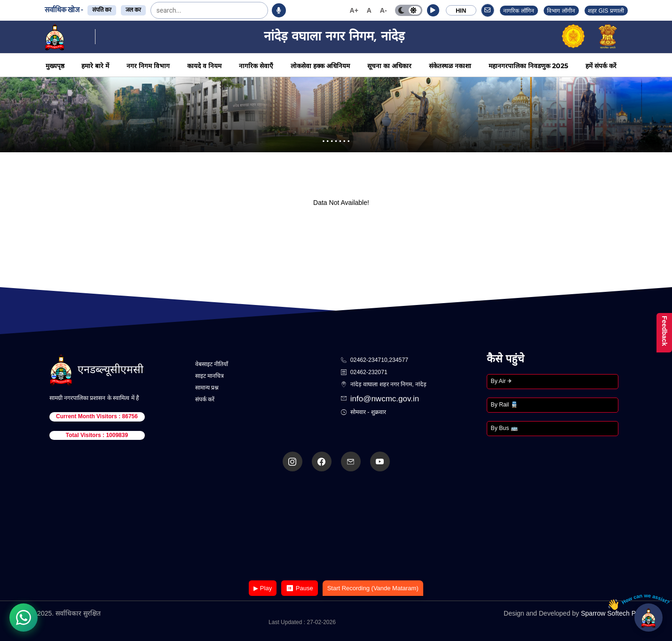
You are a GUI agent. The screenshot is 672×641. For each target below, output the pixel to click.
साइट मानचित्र (210, 376)
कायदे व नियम (204, 66)
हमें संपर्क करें (601, 66)
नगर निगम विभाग (148, 66)
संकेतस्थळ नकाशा (450, 66)
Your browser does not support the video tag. (336, 527)
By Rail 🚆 (504, 405)
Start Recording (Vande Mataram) (373, 588)
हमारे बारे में (95, 66)
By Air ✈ (502, 381)
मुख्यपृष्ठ (55, 66)
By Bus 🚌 (504, 428)
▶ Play (263, 588)
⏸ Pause (299, 588)
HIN (461, 11)
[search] (180, 10)
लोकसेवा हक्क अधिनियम (320, 66)
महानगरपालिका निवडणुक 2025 (528, 66)
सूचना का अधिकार (389, 66)
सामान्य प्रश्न (207, 388)
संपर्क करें (205, 399)
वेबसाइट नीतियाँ (212, 364)
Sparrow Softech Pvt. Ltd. (618, 613)
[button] (433, 10)
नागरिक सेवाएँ (256, 66)
